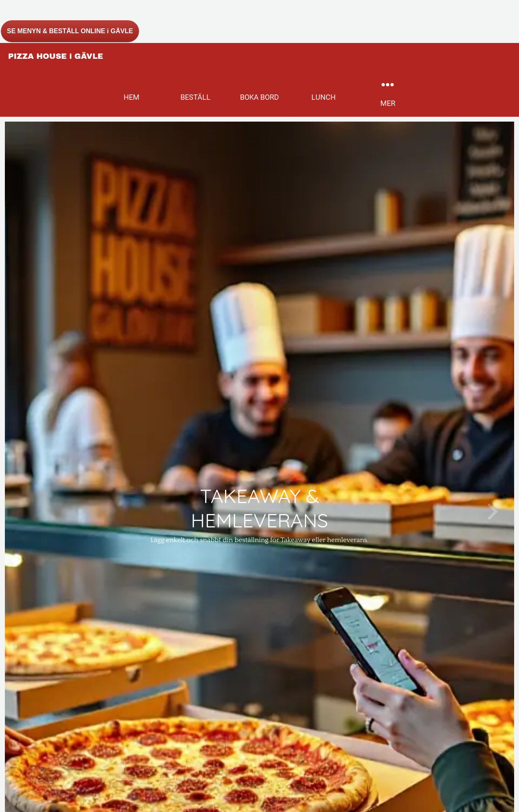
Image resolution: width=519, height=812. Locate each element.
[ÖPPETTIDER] (419, 56)
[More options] (388, 93)
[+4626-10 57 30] (479, 56)
